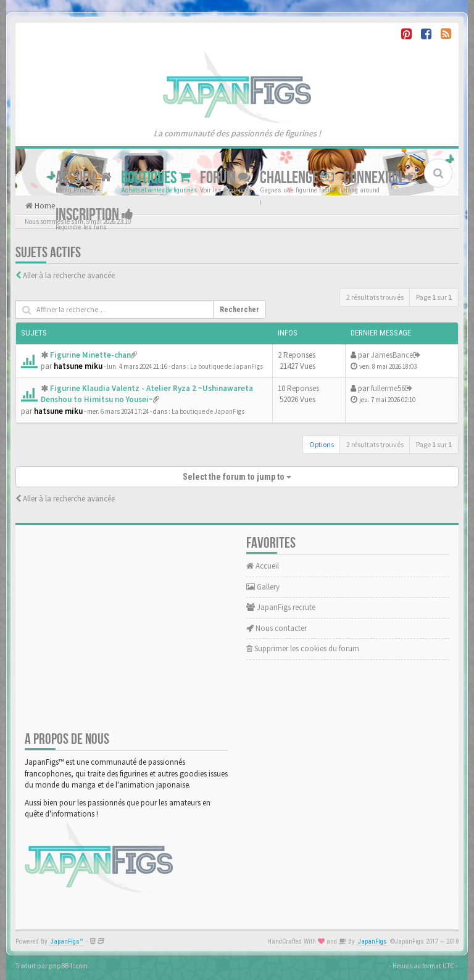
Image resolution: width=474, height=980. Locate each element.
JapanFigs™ (67, 941)
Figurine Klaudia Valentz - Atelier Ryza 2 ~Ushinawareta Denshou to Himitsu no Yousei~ (147, 394)
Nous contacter (276, 628)
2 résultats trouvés (375, 297)
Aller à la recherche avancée (69, 275)
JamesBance (392, 355)
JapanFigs (372, 941)
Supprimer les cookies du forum (303, 649)
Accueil (84, 178)
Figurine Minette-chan (90, 355)
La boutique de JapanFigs (227, 366)
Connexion (379, 178)
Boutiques (156, 178)
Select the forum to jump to (237, 477)
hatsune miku (78, 366)
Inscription (94, 215)
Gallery (263, 587)
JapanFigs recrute (281, 607)
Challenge (297, 178)
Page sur (434, 297)
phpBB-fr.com (68, 966)
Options (322, 444)
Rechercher (239, 310)
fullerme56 (388, 388)
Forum (225, 178)
